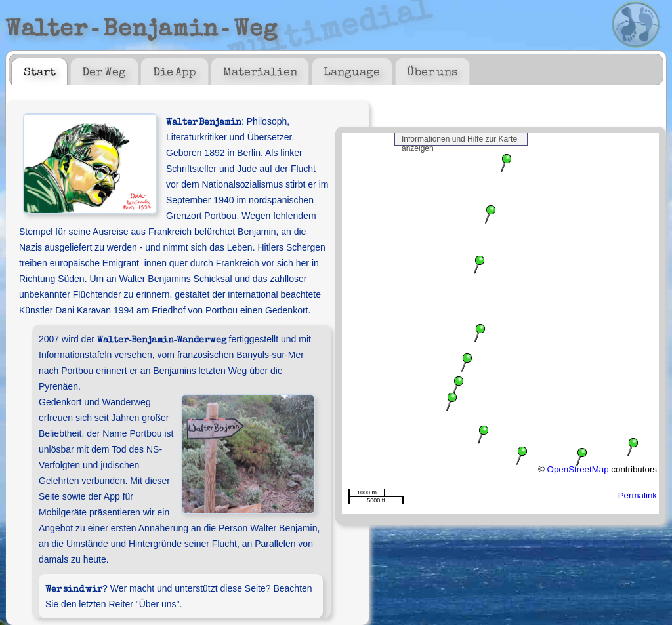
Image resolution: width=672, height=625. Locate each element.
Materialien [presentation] (260, 71)
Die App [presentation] (175, 71)
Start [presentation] (40, 71)
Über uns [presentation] (432, 71)
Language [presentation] (352, 71)
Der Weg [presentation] (104, 71)
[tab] (39, 71)
